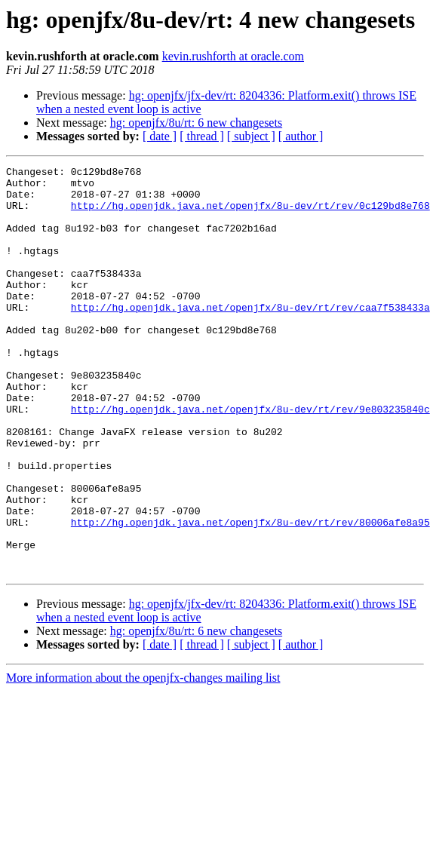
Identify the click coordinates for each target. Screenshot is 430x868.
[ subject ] (251, 136)
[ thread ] (202, 136)
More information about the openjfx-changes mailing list (143, 759)
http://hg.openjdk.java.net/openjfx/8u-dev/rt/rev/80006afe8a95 (250, 594)
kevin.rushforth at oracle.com (233, 56)
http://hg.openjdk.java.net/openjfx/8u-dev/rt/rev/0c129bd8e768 (250, 214)
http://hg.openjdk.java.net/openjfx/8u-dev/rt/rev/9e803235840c (250, 459)
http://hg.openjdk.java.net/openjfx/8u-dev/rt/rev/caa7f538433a (250, 336)
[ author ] (301, 136)
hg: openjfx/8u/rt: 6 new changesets (196, 123)
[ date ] (160, 136)
